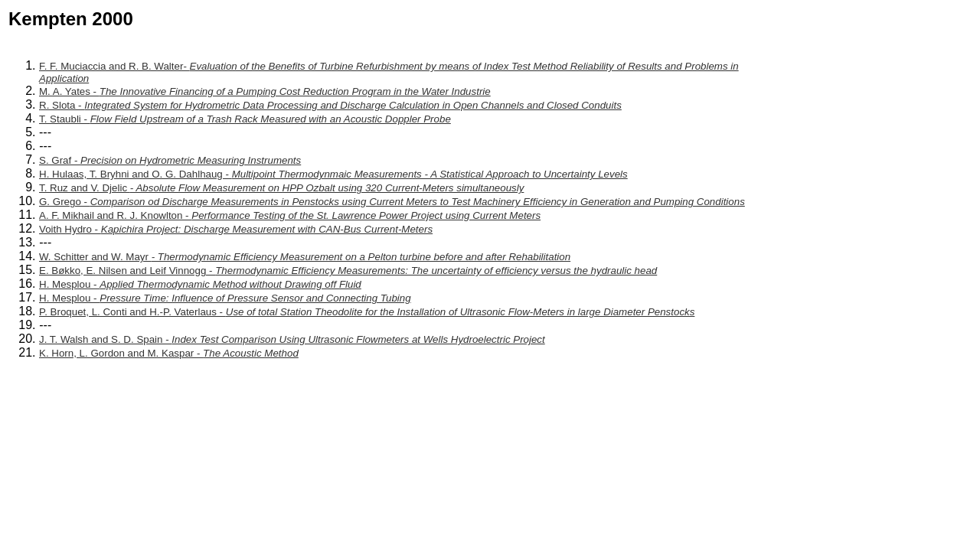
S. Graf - (170, 160)
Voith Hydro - (236, 229)
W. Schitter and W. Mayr (305, 257)
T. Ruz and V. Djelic (281, 188)
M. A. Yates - (265, 91)
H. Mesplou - (200, 284)
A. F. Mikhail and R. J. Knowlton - (290, 215)
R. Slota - (330, 105)
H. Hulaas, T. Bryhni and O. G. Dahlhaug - (333, 174)
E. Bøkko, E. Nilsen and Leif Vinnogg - (348, 271)
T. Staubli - (245, 119)
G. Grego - (392, 202)
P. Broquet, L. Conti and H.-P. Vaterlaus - (367, 312)
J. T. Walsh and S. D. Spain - (292, 339)
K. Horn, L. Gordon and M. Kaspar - (169, 353)
